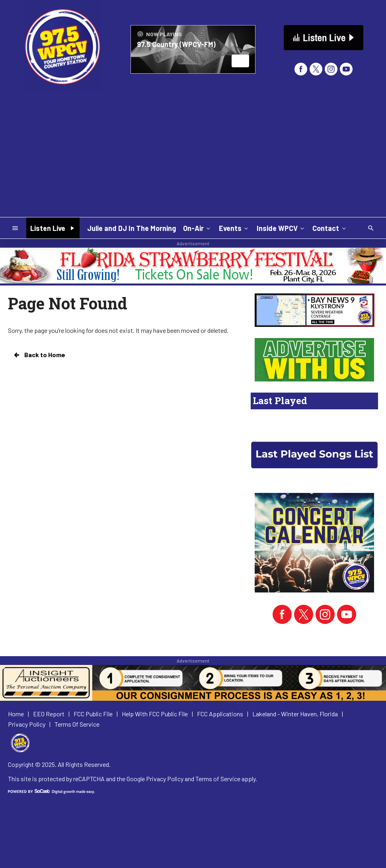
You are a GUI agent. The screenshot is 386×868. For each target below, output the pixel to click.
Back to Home (39, 355)
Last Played (280, 401)
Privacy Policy (165, 779)
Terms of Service (218, 779)
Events (234, 228)
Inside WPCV (281, 228)
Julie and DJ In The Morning (132, 228)
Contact (330, 228)
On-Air (197, 228)
